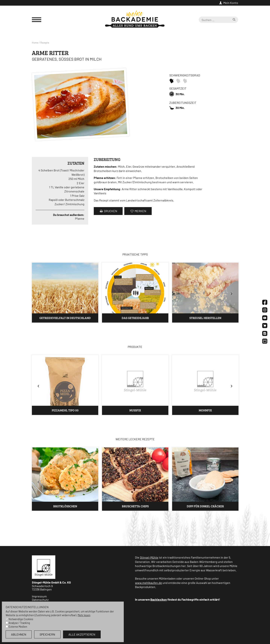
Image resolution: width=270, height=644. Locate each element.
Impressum (39, 596)
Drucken (108, 211)
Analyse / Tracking (19, 623)
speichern (47, 634)
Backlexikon (159, 599)
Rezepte (45, 43)
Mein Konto (228, 3)
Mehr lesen (84, 615)
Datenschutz (40, 600)
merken (138, 211)
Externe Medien (18, 627)
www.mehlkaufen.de (148, 583)
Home (35, 43)
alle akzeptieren (82, 634)
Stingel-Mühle (149, 557)
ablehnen (19, 634)
